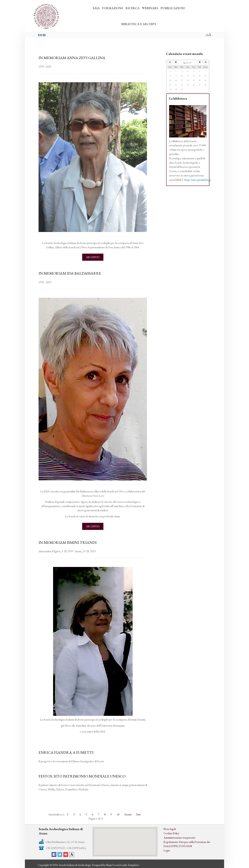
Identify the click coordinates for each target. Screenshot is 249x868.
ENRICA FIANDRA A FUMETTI (66, 752)
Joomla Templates (129, 865)
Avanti (128, 814)
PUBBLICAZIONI (173, 8)
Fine (139, 814)
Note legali (170, 829)
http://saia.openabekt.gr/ (198, 180)
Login (167, 850)
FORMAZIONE (113, 8)
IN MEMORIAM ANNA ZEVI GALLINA (72, 58)
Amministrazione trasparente (179, 838)
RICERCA (133, 8)
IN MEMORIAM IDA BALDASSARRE (70, 273)
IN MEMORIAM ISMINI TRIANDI (68, 542)
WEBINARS (150, 8)
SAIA (96, 8)
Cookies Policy (171, 833)
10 (118, 814)
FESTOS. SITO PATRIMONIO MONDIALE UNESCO (82, 776)
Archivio (93, 257)
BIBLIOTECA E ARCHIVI (139, 24)
